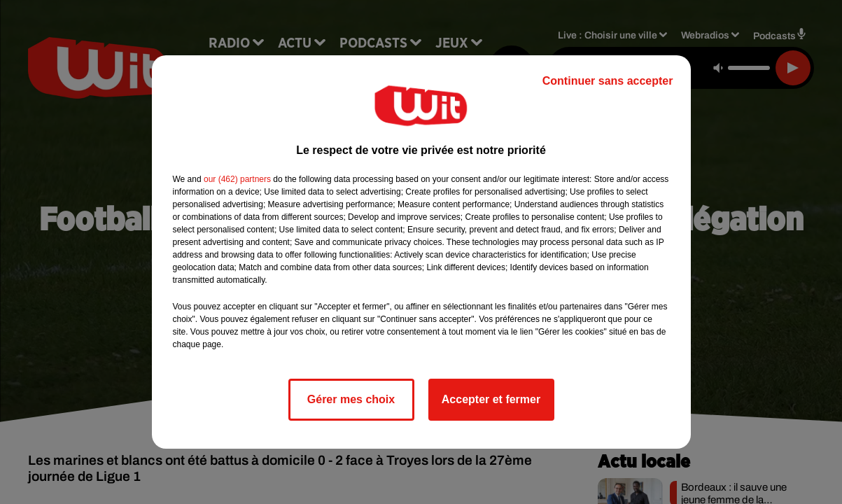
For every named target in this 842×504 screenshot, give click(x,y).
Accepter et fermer (491, 399)
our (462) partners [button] (237, 179)
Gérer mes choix (351, 399)
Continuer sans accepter (608, 81)
